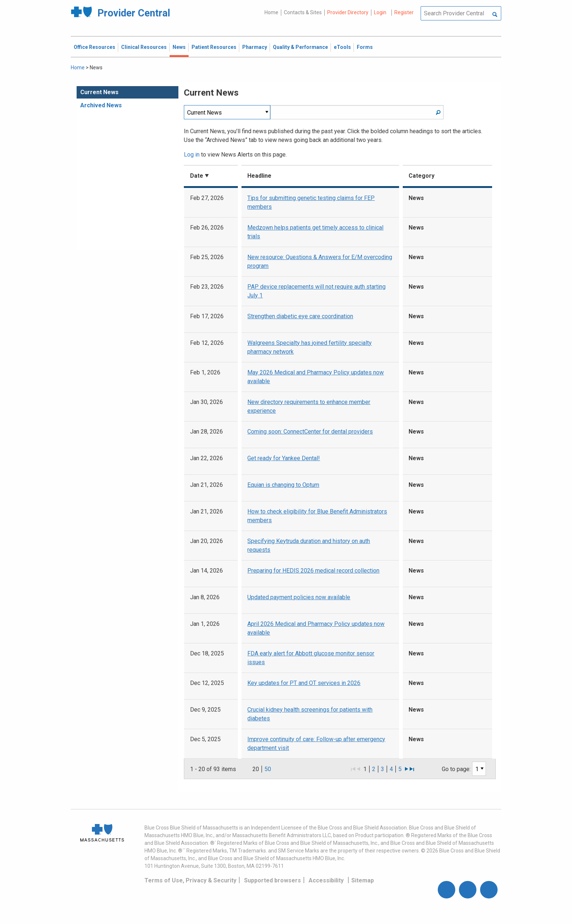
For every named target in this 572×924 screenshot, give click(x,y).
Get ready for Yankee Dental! (284, 458)
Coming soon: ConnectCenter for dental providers (310, 432)
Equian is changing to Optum (283, 485)
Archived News (101, 105)
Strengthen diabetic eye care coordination (300, 316)
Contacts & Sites (303, 12)
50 (268, 769)
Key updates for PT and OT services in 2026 (304, 683)
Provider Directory (348, 12)
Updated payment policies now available (299, 597)
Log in (192, 155)
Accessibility (326, 880)
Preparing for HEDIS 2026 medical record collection (313, 571)
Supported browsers (273, 880)
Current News (99, 92)
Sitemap (363, 880)
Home (271, 12)
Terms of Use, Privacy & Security (190, 880)
